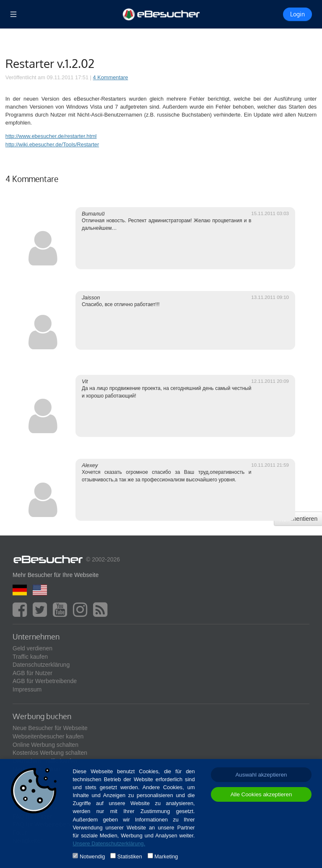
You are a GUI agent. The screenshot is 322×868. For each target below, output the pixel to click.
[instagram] (82, 613)
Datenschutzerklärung (41, 665)
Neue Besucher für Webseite (50, 728)
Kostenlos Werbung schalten (50, 753)
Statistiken (130, 856)
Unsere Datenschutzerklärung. (109, 843)
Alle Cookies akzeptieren (261, 794)
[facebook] (22, 613)
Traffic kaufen (30, 657)
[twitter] (42, 613)
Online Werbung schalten (45, 745)
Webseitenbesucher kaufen (48, 736)
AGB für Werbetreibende (45, 681)
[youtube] (62, 613)
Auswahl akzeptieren (261, 775)
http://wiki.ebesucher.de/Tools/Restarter (52, 144)
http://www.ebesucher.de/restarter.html (51, 136)
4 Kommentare (111, 77)
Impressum (27, 689)
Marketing (166, 856)
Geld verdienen (32, 648)
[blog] (102, 613)
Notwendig (92, 856)
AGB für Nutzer (32, 673)
